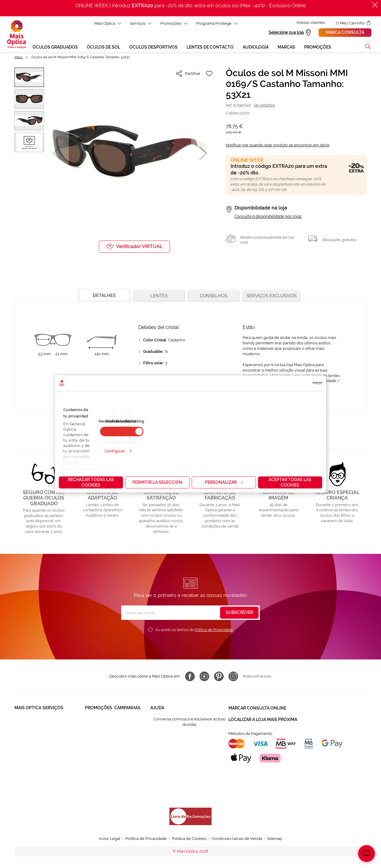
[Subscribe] (239, 614)
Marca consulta (345, 33)
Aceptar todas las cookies (290, 482)
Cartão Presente (57, 771)
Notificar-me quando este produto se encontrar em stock (278, 146)
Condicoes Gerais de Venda (237, 839)
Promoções (171, 23)
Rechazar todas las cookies (91, 482)
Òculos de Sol (98, 737)
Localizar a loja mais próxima (263, 720)
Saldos (120, 748)
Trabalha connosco (24, 746)
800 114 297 (161, 760)
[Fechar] (375, 5)
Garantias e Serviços (61, 743)
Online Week (126, 794)
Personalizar (224, 482)
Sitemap (275, 839)
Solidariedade (27, 731)
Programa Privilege (214, 23)
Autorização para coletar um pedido (183, 771)
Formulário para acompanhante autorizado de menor (179, 785)
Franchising (25, 760)
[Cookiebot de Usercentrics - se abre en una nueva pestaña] (296, 383)
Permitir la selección (157, 482)
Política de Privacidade (214, 631)
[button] (368, 47)
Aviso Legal (110, 839)
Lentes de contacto (94, 751)
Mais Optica (105, 23)
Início (19, 58)
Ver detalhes (264, 106)
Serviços (138, 23)
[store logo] (17, 35)
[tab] (104, 296)
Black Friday (125, 720)
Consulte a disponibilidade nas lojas (268, 217)
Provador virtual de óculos (60, 785)
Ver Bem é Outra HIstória (129, 779)
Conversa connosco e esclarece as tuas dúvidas (189, 723)
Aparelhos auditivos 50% (132, 763)
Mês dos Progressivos (126, 734)
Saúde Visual (54, 720)
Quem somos (27, 720)
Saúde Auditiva (56, 731)
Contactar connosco (169, 748)
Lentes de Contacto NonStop (60, 757)
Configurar (115, 451)
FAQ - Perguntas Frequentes (176, 737)
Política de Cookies (189, 839)
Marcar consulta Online (257, 709)
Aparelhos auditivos (94, 768)
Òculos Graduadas (95, 723)
